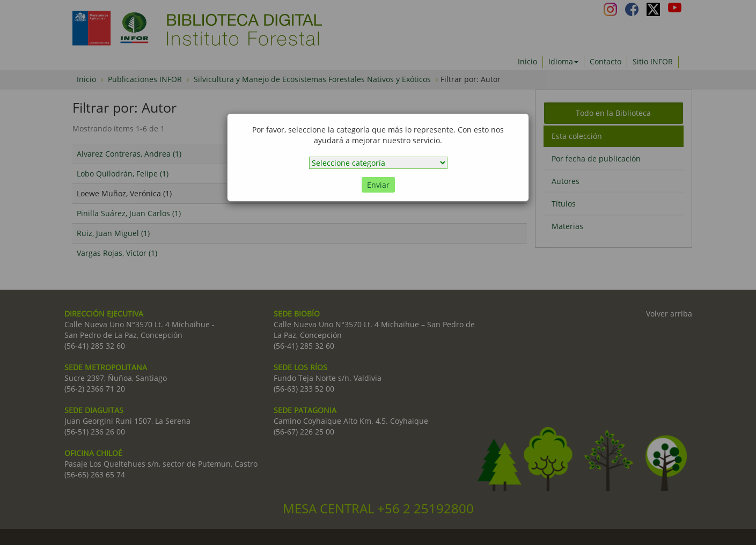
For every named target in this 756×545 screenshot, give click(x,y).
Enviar (378, 185)
